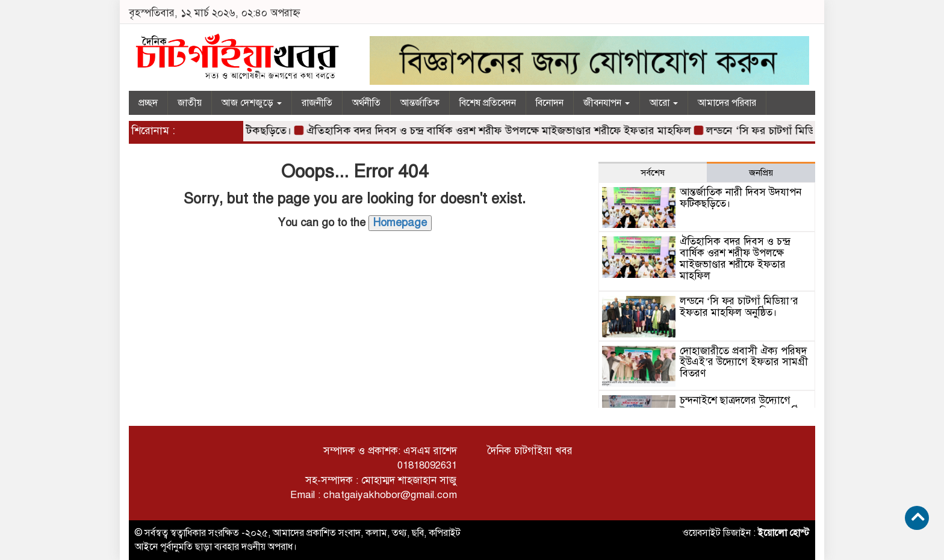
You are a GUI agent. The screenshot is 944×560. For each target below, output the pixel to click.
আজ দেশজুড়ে (252, 103)
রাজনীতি (317, 103)
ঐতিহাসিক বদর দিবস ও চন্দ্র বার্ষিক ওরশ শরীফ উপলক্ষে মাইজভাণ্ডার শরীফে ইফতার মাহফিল (507, 131)
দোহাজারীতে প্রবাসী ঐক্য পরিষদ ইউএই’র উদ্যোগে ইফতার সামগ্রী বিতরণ (744, 362)
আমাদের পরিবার (727, 103)
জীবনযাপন (607, 103)
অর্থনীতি (366, 103)
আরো (664, 103)
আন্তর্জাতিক (420, 103)
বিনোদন (550, 103)
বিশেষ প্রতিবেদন (488, 103)
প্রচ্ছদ (148, 103)
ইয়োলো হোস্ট (784, 533)
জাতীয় (190, 103)
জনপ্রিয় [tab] (761, 173)
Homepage (400, 223)
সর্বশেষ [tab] (653, 173)
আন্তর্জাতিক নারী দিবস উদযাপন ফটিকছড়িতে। (741, 198)
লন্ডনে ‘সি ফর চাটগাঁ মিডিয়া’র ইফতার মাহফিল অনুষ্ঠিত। (739, 307)
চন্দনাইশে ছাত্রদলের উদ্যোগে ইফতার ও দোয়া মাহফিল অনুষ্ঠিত (743, 406)
